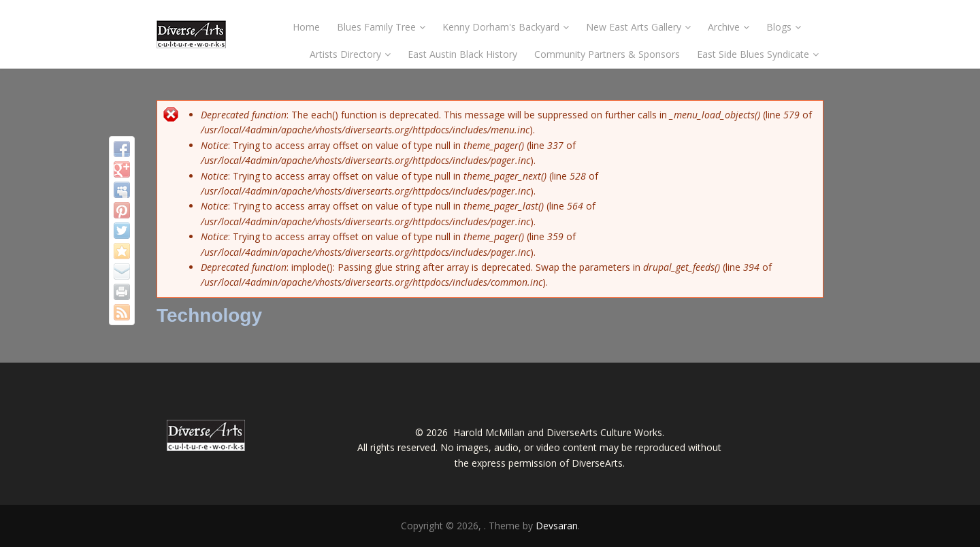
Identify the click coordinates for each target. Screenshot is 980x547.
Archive (729, 27)
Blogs (784, 27)
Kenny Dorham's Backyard (506, 27)
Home (306, 27)
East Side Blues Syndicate (758, 54)
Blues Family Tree (381, 27)
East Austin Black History (462, 54)
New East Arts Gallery (638, 27)
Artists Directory (350, 54)
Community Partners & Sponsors (607, 54)
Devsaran (557, 526)
